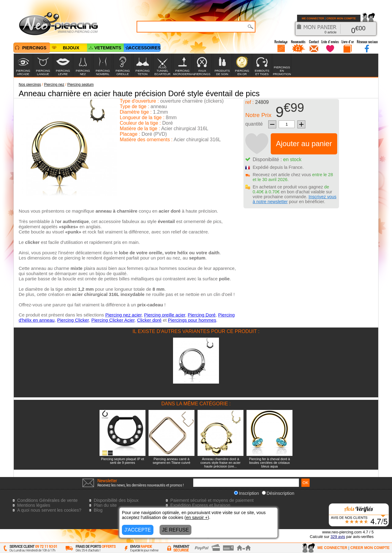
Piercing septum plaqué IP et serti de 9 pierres (123, 461)
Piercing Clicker (73, 320)
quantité (254, 124)
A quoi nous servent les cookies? (49, 510)
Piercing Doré (202, 315)
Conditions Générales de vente (47, 500)
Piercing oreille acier (164, 315)
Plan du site (105, 505)
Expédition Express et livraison (200, 505)
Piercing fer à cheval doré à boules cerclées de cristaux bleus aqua (269, 463)
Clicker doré (149, 320)
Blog (98, 510)
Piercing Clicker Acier (113, 320)
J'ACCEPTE (138, 530)
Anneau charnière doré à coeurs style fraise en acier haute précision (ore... (221, 463)
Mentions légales (34, 505)
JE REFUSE (175, 530)
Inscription (247, 493)
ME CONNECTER (313, 18)
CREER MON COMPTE (341, 18)
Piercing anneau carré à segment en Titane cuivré (172, 461)
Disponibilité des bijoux (116, 500)
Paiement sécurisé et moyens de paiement (212, 500)
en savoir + (197, 517)
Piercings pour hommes (192, 320)
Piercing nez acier (123, 315)
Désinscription (278, 493)
